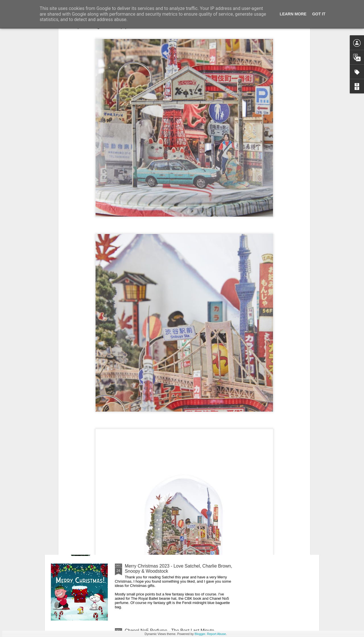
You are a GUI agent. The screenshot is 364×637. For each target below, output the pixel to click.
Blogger (200, 634)
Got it (319, 14)
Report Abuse (217, 634)
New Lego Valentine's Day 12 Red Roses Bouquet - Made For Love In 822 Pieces (177, 504)
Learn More (293, 14)
